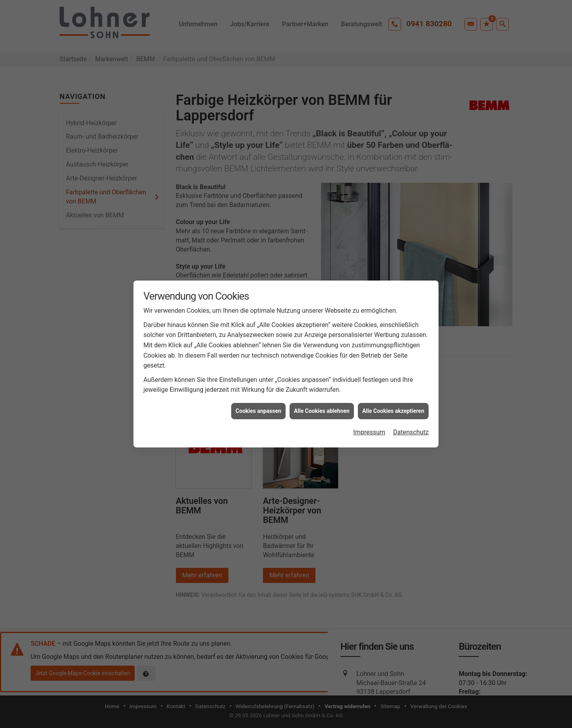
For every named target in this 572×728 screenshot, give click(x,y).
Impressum (369, 432)
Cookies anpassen (258, 411)
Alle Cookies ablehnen (322, 411)
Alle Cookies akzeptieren (393, 411)
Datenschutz (411, 432)
